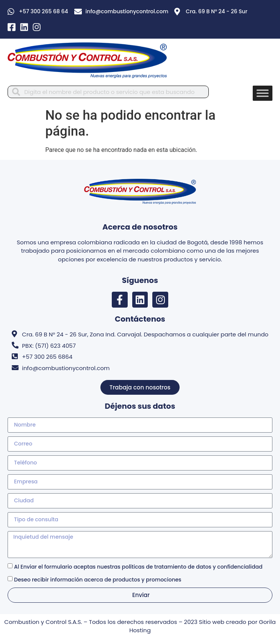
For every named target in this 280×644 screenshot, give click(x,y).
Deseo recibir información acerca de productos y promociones (98, 580)
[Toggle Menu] (263, 93)
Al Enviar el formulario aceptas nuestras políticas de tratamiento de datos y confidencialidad (138, 567)
